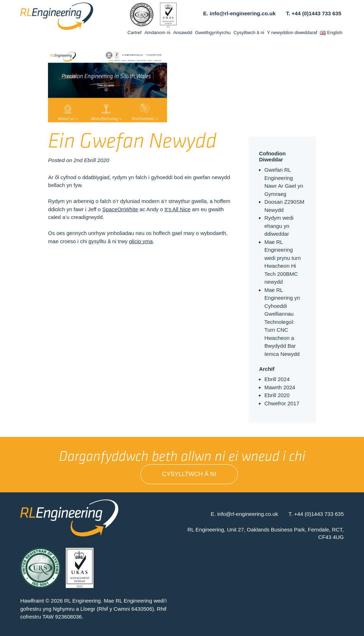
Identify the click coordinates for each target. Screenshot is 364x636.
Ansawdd (183, 33)
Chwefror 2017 (282, 403)
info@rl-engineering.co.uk (243, 13)
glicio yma (141, 241)
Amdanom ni (157, 33)
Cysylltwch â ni (249, 33)
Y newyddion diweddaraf (292, 33)
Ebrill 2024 (277, 379)
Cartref (134, 33)
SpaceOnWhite (120, 209)
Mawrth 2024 (280, 387)
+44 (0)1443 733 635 (316, 13)
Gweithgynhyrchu (213, 33)
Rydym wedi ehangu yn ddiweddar (279, 226)
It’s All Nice (178, 209)
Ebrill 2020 (277, 395)
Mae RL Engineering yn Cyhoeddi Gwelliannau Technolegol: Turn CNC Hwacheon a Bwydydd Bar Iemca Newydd (282, 322)
